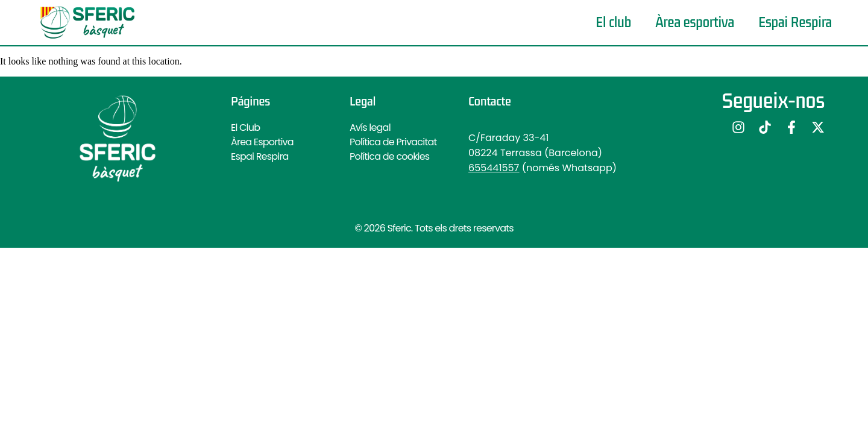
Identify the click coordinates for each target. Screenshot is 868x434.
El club (613, 23)
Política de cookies (389, 156)
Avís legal (370, 127)
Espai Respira (795, 23)
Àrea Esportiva (262, 142)
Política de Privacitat (393, 142)
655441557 (494, 168)
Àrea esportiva (695, 23)
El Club (245, 127)
